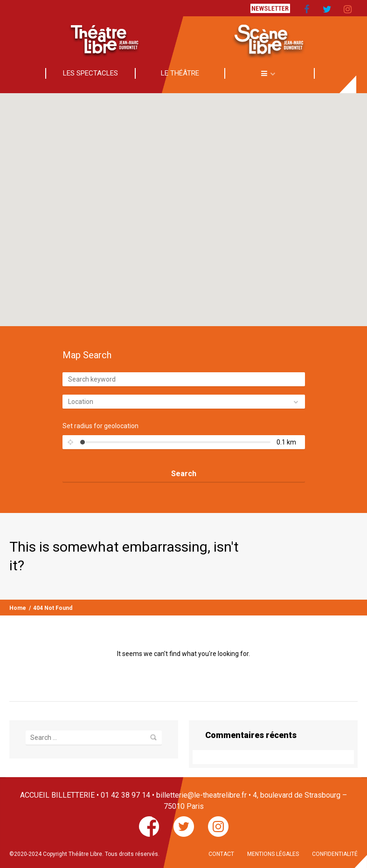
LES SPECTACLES (90, 73)
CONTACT (221, 854)
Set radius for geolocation (100, 426)
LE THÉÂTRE (180, 73)
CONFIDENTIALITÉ (335, 854)
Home (18, 608)
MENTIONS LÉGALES (273, 854)
